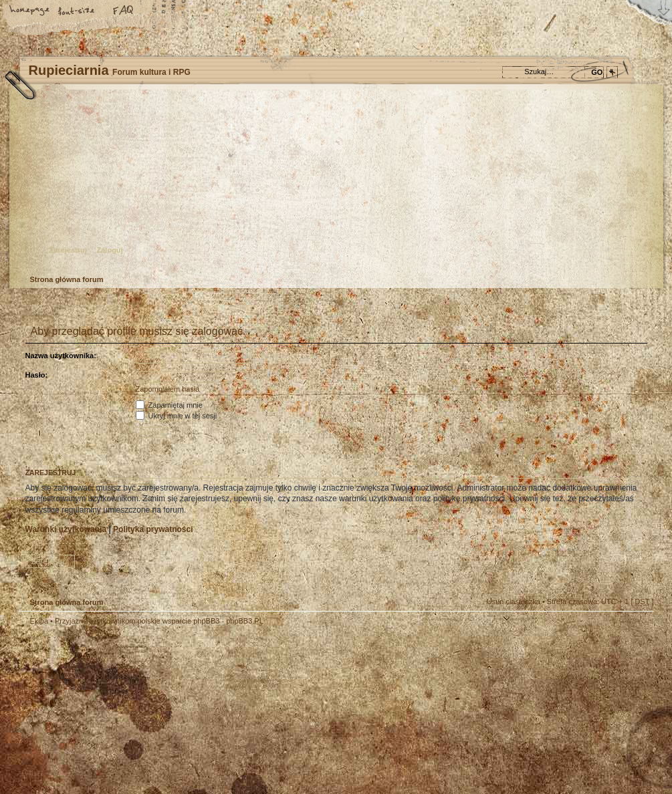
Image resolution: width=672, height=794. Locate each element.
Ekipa (39, 621)
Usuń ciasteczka (514, 602)
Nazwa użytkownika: (61, 356)
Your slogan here (229, 711)
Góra (637, 630)
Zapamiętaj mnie (169, 405)
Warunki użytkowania (66, 529)
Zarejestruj (68, 250)
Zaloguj (110, 250)
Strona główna (30, 11)
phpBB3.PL (245, 621)
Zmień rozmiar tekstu (77, 11)
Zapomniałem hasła (168, 389)
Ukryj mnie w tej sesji (177, 416)
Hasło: (37, 375)
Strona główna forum (335, 184)
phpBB (169, 710)
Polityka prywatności (153, 529)
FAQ (124, 11)
